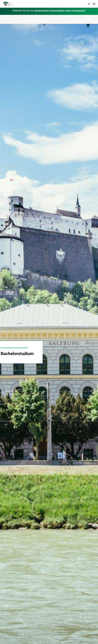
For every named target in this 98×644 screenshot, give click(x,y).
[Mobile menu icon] (94, 4)
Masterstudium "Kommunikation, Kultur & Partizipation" (60, 11)
